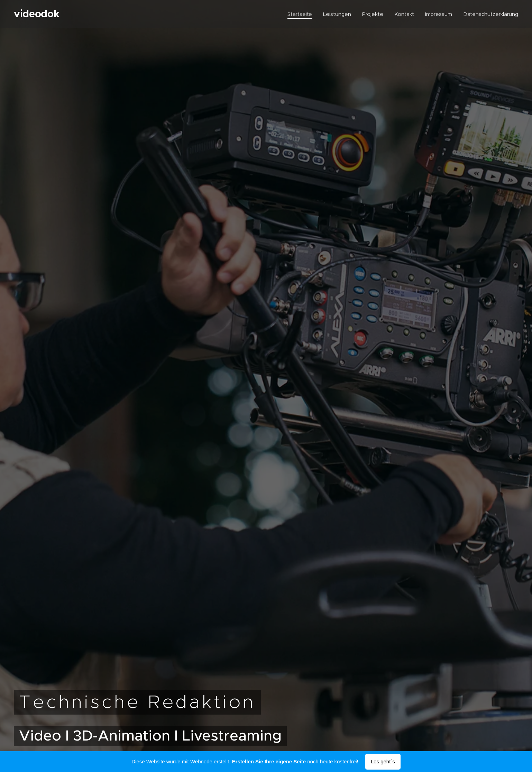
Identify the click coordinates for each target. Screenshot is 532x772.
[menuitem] (300, 14)
